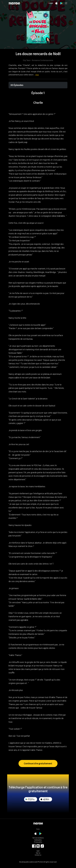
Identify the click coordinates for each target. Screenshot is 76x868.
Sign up (38, 853)
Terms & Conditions (38, 838)
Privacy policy (38, 842)
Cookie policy (38, 840)
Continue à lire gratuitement (38, 764)
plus (37, 75)
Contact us (38, 855)
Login (51, 3)
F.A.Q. (38, 829)
